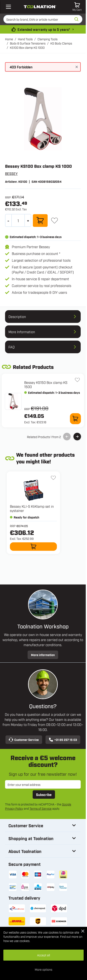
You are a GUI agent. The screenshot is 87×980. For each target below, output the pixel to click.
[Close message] (77, 67)
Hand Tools (25, 39)
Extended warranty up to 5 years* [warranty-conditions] (44, 29)
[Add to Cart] (40, 221)
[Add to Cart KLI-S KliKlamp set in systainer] (33, 547)
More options (43, 969)
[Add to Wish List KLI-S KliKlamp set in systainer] (53, 478)
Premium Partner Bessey (31, 247)
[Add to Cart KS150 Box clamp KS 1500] (75, 419)
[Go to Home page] (40, 7)
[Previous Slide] (67, 437)
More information (43, 655)
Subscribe (44, 795)
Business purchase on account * (36, 253)
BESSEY (11, 173)
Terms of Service (41, 808)
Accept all (43, 955)
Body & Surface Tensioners (28, 43)
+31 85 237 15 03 (63, 740)
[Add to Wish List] (54, 220)
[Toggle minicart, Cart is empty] (77, 7)
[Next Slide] (77, 437)
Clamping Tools (48, 39)
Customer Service (24, 740)
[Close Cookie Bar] (83, 931)
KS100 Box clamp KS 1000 (27, 47)
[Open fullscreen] (43, 119)
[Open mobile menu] (8, 7)
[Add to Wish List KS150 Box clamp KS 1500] (77, 380)
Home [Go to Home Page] (9, 39)
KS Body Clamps (61, 43)
